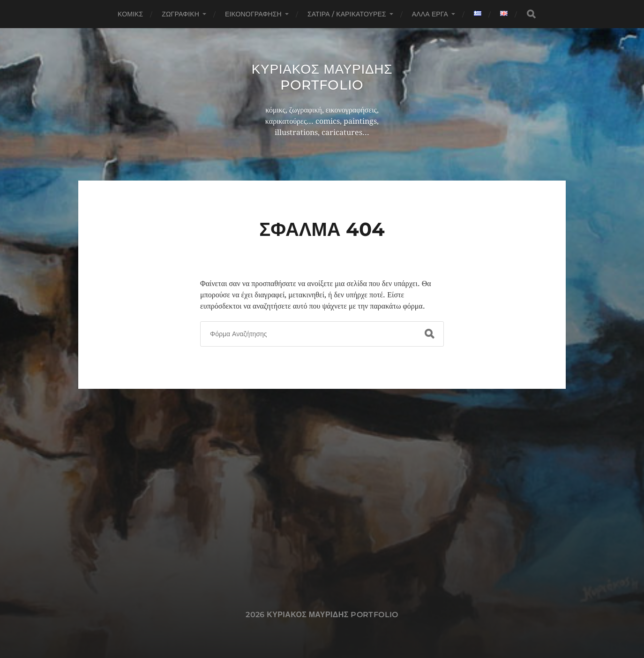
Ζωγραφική (180, 14)
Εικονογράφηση (253, 14)
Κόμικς (130, 14)
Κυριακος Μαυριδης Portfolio (322, 77)
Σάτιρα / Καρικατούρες (347, 14)
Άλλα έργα (430, 14)
